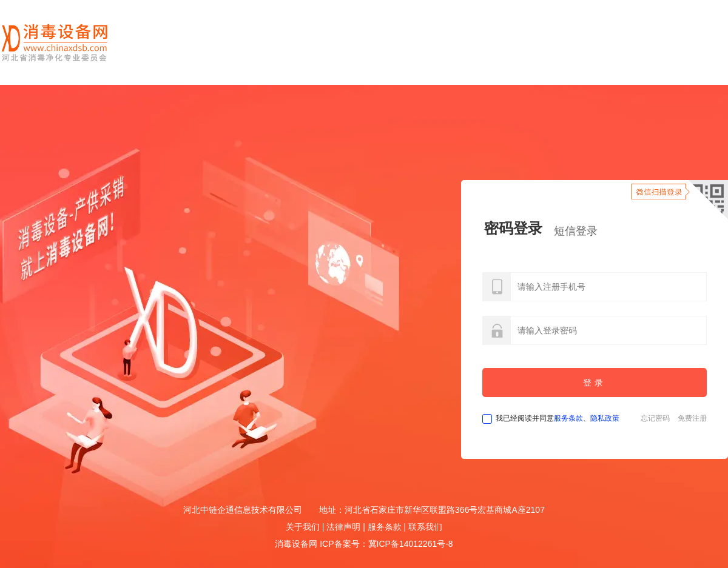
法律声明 (343, 527)
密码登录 (513, 228)
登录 (595, 383)
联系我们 (425, 527)
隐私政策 (605, 418)
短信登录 (576, 231)
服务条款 (568, 418)
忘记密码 (655, 418)
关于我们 (303, 527)
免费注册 (692, 418)
